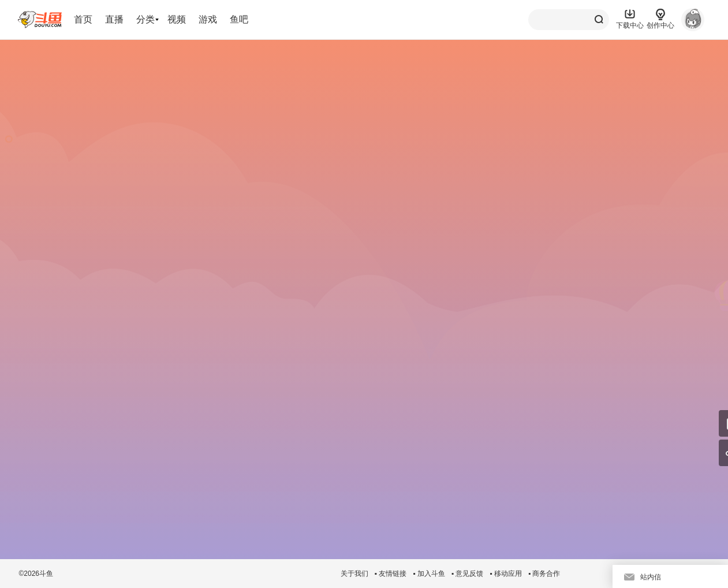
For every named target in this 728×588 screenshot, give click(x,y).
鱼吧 (239, 19)
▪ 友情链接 (391, 574)
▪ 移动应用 (506, 574)
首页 (83, 19)
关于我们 (354, 574)
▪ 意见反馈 (468, 574)
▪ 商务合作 (544, 574)
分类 (145, 19)
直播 (114, 19)
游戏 (208, 19)
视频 (177, 19)
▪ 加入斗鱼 (429, 574)
